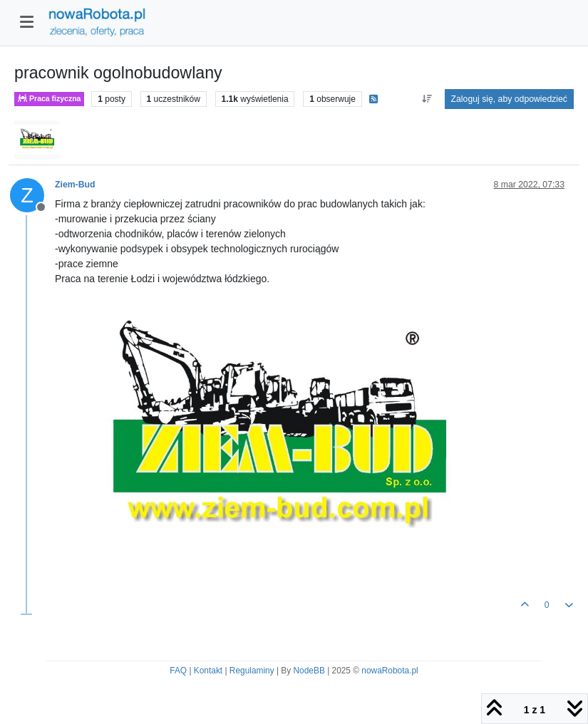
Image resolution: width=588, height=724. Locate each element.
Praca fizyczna (49, 99)
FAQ (178, 671)
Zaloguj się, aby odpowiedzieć (509, 99)
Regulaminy (252, 671)
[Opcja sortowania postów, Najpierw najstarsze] (427, 99)
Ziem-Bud (75, 185)
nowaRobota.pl (390, 671)
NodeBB (309, 671)
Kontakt (208, 671)
